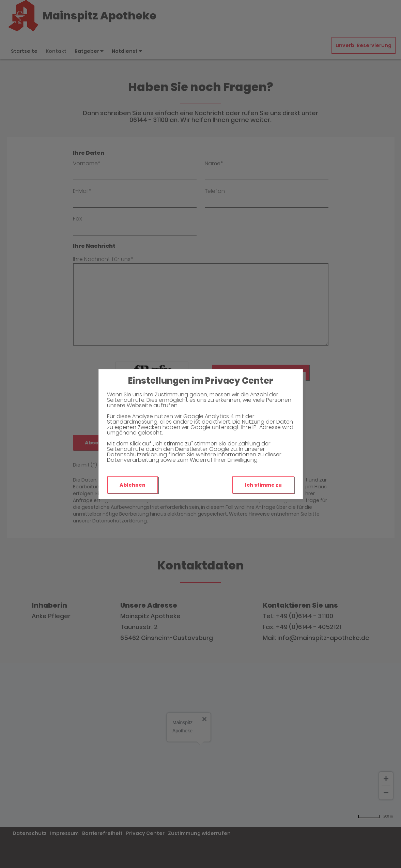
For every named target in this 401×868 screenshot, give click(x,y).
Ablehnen (133, 485)
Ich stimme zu (263, 485)
